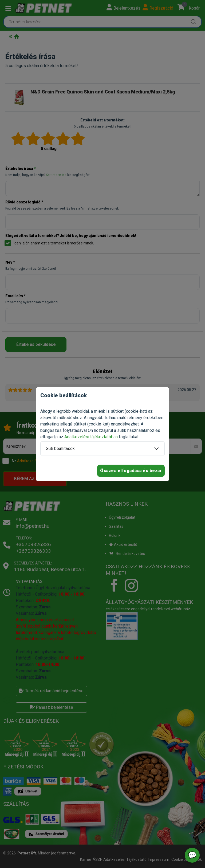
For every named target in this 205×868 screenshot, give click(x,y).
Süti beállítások (60, 449)
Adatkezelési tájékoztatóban (91, 437)
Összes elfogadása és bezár (131, 471)
